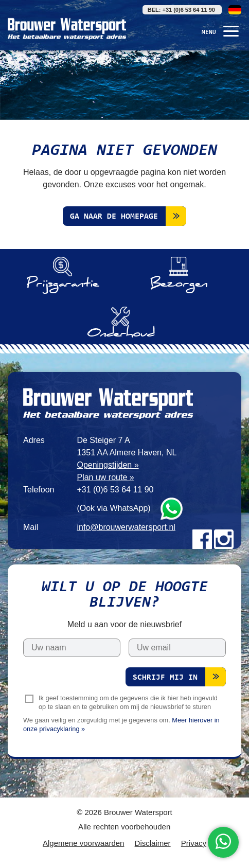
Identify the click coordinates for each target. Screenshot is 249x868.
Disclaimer (153, 843)
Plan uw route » (105, 477)
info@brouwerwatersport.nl (126, 527)
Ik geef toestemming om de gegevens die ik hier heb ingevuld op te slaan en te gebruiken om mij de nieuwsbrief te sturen (128, 702)
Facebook (202, 539)
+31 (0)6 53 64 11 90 (115, 490)
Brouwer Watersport (67, 29)
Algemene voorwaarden (83, 843)
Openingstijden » (108, 465)
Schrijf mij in (165, 678)
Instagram (224, 539)
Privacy (194, 843)
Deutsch (235, 10)
